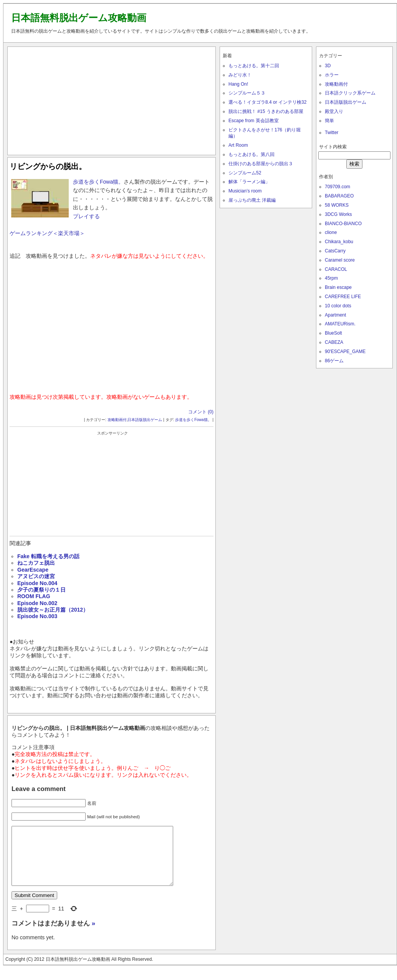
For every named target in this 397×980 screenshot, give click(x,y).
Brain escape (338, 287)
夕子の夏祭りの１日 (41, 590)
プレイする (86, 216)
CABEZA (334, 342)
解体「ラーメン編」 (249, 182)
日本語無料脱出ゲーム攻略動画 (79, 18)
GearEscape (33, 570)
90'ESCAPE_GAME (345, 352)
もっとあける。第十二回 (254, 66)
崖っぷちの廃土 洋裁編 (252, 200)
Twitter (332, 133)
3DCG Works (338, 214)
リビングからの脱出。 (48, 166)
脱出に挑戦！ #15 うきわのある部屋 (266, 111)
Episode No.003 (37, 616)
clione (331, 232)
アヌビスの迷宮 (36, 576)
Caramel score (340, 260)
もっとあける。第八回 (251, 154)
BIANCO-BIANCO (343, 224)
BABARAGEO (339, 196)
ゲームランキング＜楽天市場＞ (47, 233)
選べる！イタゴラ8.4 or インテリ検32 (267, 102)
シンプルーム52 (245, 173)
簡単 (329, 121)
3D (328, 66)
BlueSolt (333, 333)
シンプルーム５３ (247, 93)
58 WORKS (337, 205)
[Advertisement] (112, 99)
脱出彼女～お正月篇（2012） (53, 610)
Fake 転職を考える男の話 (48, 556)
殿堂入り (334, 111)
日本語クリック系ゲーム (350, 93)
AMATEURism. (340, 324)
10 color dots (338, 306)
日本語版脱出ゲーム (145, 420)
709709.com (337, 187)
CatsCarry (335, 251)
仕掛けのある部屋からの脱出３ (261, 164)
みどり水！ (240, 75)
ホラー (332, 75)
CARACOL (336, 269)
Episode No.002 (37, 603)
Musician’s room (245, 191)
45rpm (331, 278)
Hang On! (238, 84)
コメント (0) (201, 412)
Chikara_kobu (339, 242)
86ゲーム (334, 361)
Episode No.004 (37, 583)
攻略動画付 (117, 420)
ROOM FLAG (34, 596)
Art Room (238, 145)
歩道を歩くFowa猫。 (98, 182)
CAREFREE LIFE (343, 297)
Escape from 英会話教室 (254, 121)
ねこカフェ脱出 (36, 563)
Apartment (335, 315)
